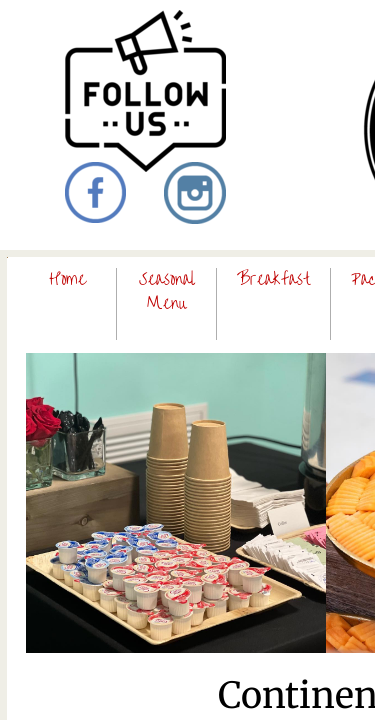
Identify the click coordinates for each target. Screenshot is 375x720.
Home (67, 279)
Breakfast (273, 279)
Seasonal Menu (167, 291)
